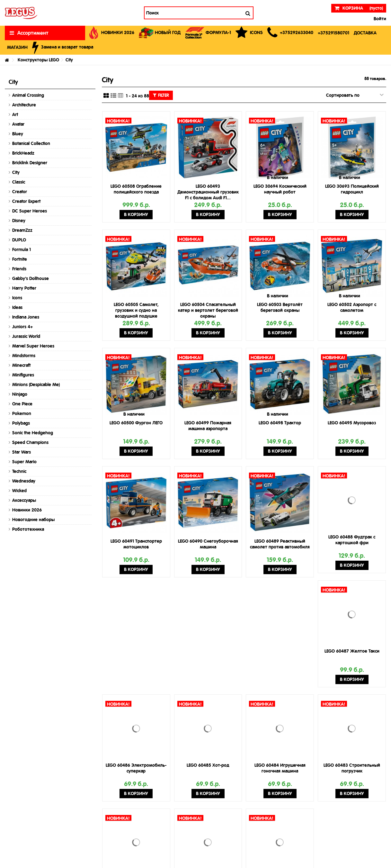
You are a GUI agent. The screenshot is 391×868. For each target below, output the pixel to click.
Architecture (24, 105)
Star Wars (22, 452)
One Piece (22, 404)
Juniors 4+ (22, 327)
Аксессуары (24, 500)
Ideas (17, 307)
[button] (290, 33)
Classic (19, 182)
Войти (379, 19)
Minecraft (21, 365)
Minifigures (23, 375)
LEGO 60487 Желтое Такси (352, 651)
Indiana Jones (26, 317)
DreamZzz (22, 230)
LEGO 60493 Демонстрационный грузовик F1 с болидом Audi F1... (208, 192)
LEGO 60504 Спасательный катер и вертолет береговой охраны (208, 310)
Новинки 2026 (27, 510)
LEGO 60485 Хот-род (208, 765)
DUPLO (19, 240)
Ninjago (20, 394)
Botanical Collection (31, 143)
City (16, 172)
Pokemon (22, 413)
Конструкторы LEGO (38, 60)
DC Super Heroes (30, 211)
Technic (19, 471)
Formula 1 (22, 249)
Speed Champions (30, 442)
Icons (17, 298)
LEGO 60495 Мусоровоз (352, 423)
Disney (19, 221)
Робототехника (28, 529)
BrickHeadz (23, 153)
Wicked (19, 491)
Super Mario (24, 462)
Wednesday (24, 481)
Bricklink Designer (30, 163)
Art (15, 114)
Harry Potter (24, 288)
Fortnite (20, 259)
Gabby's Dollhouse (31, 278)
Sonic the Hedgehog (33, 433)
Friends (19, 269)
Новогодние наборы (33, 520)
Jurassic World (26, 336)
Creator (20, 192)
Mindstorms (24, 356)
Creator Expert (26, 201)
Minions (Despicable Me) (36, 384)
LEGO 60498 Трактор (280, 423)
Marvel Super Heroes (33, 346)
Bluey (18, 134)
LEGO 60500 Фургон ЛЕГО (136, 423)
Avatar (18, 124)
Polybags (21, 423)
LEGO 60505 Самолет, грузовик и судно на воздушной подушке (136, 310)
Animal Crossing (28, 95)
